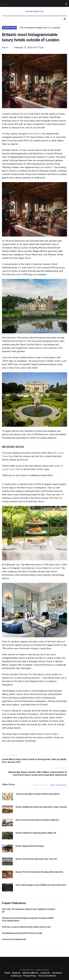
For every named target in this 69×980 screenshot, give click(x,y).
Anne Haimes (35, 134)
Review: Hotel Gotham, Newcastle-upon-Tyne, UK (36, 859)
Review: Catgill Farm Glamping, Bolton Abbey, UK (36, 833)
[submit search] (66, 4)
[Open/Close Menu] (65, 19)
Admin (5, 47)
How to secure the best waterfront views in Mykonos (37, 820)
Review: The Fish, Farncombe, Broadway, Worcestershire (39, 872)
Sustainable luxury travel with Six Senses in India (22, 934)
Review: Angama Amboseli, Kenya (30, 846)
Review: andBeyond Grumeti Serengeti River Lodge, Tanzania (41, 807)
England (48, 734)
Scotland (56, 568)
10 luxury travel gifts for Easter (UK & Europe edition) (38, 794)
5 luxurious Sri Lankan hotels (14, 940)
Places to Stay (9, 28)
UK (51, 137)
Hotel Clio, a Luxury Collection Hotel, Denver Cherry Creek (26, 928)
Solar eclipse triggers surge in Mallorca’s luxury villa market (41, 885)
